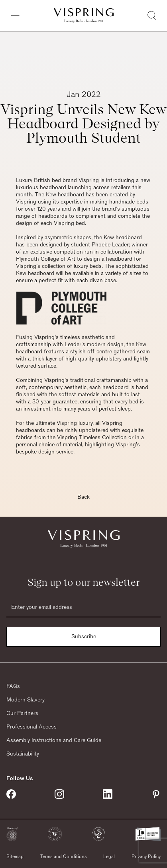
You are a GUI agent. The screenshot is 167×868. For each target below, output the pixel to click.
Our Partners (22, 713)
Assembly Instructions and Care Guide (54, 740)
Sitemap (15, 856)
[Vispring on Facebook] (11, 794)
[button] (12, 834)
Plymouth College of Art (46, 259)
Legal (109, 856)
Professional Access (31, 727)
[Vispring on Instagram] (59, 794)
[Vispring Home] (84, 15)
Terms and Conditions (64, 856)
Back (83, 497)
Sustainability (23, 754)
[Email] (83, 607)
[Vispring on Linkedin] (108, 794)
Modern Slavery (26, 700)
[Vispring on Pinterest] (156, 794)
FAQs (13, 686)
